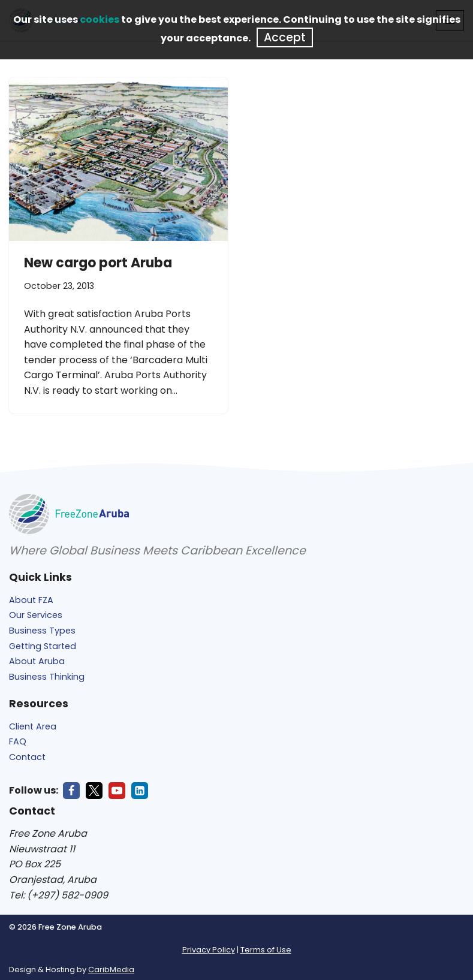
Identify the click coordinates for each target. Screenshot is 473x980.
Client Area (33, 726)
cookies (100, 19)
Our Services (36, 615)
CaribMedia (111, 970)
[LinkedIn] (140, 791)
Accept (285, 37)
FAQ (18, 741)
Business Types (42, 631)
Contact (27, 757)
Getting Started (43, 646)
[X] (94, 791)
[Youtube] (117, 791)
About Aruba (37, 661)
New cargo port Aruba (98, 263)
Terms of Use (266, 950)
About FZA (31, 600)
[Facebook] (71, 791)
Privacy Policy (209, 950)
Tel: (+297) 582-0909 (58, 895)
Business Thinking (47, 677)
